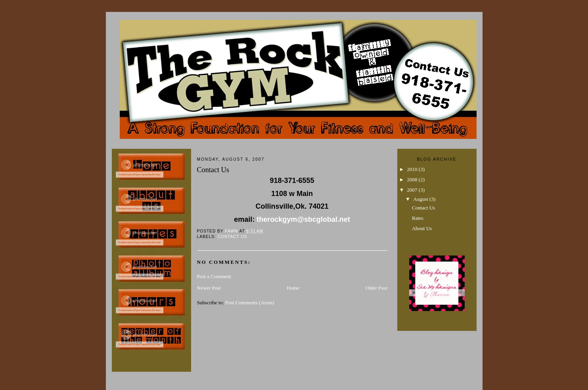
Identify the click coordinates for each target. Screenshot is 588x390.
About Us (422, 228)
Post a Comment (214, 276)
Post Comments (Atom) (250, 303)
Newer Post (209, 288)
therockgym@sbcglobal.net (303, 219)
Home (293, 288)
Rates (418, 218)
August (421, 199)
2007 (413, 190)
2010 (413, 169)
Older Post (376, 288)
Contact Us (233, 237)
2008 (413, 180)
